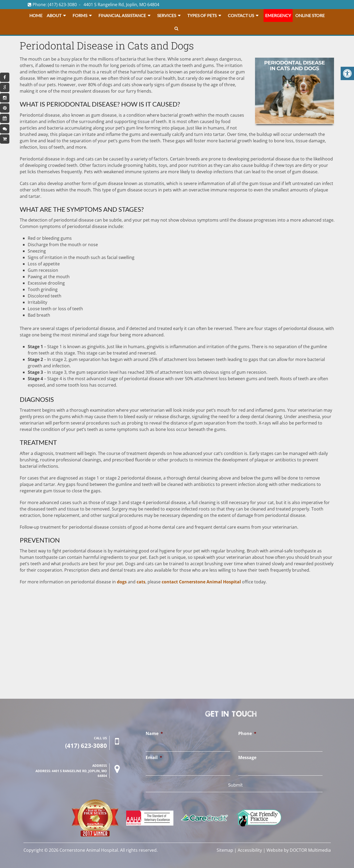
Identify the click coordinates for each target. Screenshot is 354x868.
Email (154, 758)
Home (36, 15)
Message (247, 758)
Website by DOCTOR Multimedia (299, 850)
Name (154, 734)
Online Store (310, 15)
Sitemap (225, 850)
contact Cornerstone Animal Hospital (201, 582)
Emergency (278, 15)
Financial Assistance (122, 15)
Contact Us (241, 15)
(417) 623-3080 (62, 5)
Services (167, 15)
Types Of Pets (202, 15)
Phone (247, 734)
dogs (122, 582)
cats (141, 582)
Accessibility (250, 850)
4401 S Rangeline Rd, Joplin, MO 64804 (121, 5)
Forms (80, 15)
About (54, 15)
